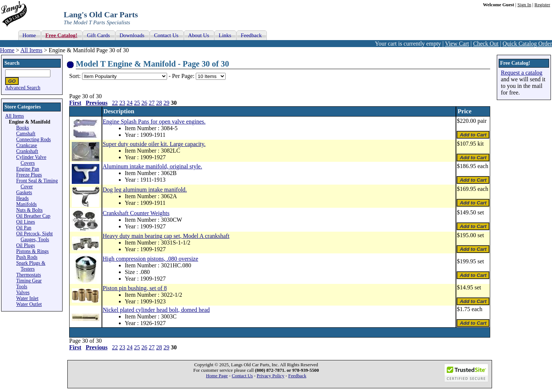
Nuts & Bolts (29, 210)
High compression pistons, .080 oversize (151, 259)
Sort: (75, 76)
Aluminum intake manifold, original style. (152, 166)
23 (122, 103)
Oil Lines (26, 222)
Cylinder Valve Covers (31, 160)
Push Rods (27, 257)
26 (144, 103)
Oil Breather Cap (33, 216)
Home (7, 50)
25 (137, 103)
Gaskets (24, 193)
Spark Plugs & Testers (31, 266)
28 (159, 103)
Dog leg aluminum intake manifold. (145, 190)
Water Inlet (27, 298)
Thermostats (29, 275)
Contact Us (242, 376)
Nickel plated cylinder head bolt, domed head (156, 310)
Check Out (486, 44)
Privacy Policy (271, 376)
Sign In (524, 5)
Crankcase (27, 145)
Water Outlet (29, 304)
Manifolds (26, 204)
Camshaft (26, 134)
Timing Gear (29, 281)
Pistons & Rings (32, 251)
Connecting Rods (33, 140)
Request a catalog (522, 73)
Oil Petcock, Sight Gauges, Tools (34, 237)
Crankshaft (27, 151)
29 (166, 103)
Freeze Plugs (29, 175)
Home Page (217, 376)
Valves (23, 293)
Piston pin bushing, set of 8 (135, 288)
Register (542, 5)
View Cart (457, 44)
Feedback (297, 376)
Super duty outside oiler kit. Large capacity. (154, 144)
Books (23, 128)
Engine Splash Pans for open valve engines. (154, 122)
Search (12, 63)
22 (115, 103)
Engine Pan (28, 169)
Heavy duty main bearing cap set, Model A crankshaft (166, 236)
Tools (22, 287)
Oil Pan (24, 228)
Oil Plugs (26, 245)
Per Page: (184, 76)
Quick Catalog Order (527, 44)
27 (152, 103)
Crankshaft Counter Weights (136, 213)
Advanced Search (23, 88)
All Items (31, 50)
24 (130, 103)
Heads (22, 198)
